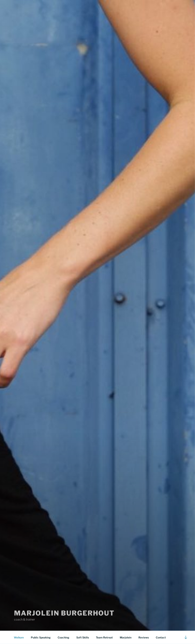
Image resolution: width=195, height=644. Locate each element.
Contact (161, 637)
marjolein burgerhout (64, 613)
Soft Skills (83, 637)
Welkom (19, 637)
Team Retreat (104, 637)
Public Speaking (41, 637)
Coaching (63, 637)
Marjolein (126, 637)
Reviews (144, 637)
